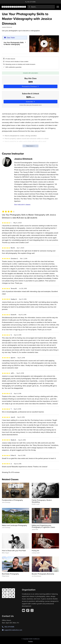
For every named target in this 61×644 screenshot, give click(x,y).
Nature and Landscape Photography (14, 525)
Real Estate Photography (10, 574)
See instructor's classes (22, 204)
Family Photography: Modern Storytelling (42, 501)
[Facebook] (28, 610)
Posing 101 (35, 551)
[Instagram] (32, 610)
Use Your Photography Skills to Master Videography (14, 43)
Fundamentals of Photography (12, 500)
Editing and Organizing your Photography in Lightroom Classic (43, 526)
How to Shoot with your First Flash (14, 551)
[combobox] (41, 7)
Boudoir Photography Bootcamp (43, 574)
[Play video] (44, 44)
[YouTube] (24, 610)
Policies (30, 641)
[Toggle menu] (58, 7)
